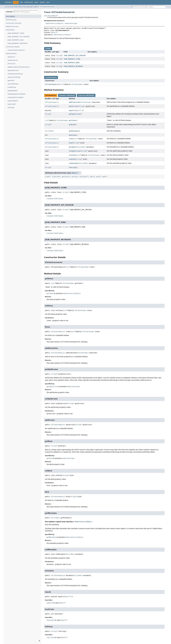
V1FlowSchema (76, 84)
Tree (21, 2)
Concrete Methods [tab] (86, 95)
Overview (8, 2)
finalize (56, 177)
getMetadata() (13, 91)
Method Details (11, 54)
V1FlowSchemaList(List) (16, 50)
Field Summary (11, 20)
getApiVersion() (13, 70)
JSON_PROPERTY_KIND (16, 40)
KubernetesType (71, 23)
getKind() (11, 81)
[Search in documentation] (149, 7)
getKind (72, 125)
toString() (11, 108)
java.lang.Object (50, 16)
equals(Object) (13, 101)
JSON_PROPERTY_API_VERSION (18, 37)
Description (10, 16)
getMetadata (74, 131)
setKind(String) (13, 84)
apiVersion (73, 106)
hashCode (72, 135)
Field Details (10, 30)
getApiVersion (74, 114)
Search (42, 2)
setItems (72, 155)
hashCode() (12, 104)
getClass (65, 177)
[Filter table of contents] (26, 12)
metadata (72, 147)
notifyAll (83, 177)
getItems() (11, 57)
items (71, 139)
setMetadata (74, 163)
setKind (72, 159)
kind (71, 143)
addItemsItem (74, 102)
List (62, 84)
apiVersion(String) (14, 77)
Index (36, 2)
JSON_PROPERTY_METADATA (18, 43)
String (59, 55)
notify (74, 177)
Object (54, 32)
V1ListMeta (49, 131)
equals (71, 110)
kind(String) (12, 87)
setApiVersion (74, 151)
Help (48, 2)
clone (47, 177)
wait (92, 177)
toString (72, 167)
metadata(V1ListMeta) (16, 97)
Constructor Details (13, 47)
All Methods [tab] (51, 95)
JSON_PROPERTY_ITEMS (16, 33)
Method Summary (12, 27)
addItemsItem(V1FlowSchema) (19, 67)
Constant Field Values (55, 199)
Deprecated (29, 2)
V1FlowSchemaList (47, 7)
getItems (72, 120)
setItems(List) (13, 60)
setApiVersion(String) (15, 74)
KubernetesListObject (54, 23)
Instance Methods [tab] (67, 95)
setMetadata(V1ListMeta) (17, 94)
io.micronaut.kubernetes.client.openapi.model (21, 7)
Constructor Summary (14, 23)
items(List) (11, 64)
